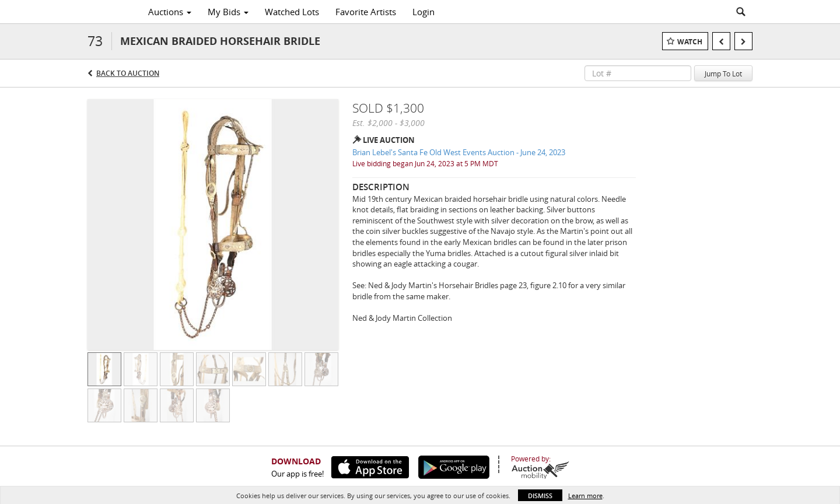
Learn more (585, 496)
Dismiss (540, 496)
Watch (690, 42)
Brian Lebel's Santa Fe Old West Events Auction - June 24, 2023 (459, 152)
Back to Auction (128, 73)
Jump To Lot (723, 73)
